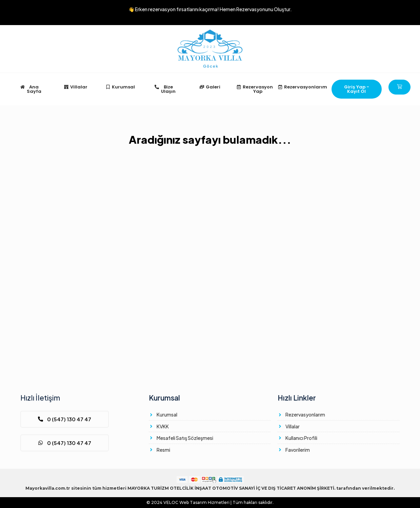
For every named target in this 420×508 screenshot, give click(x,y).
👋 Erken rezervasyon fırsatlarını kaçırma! (210, 9)
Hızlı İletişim (40, 398)
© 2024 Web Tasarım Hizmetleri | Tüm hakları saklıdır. (210, 502)
